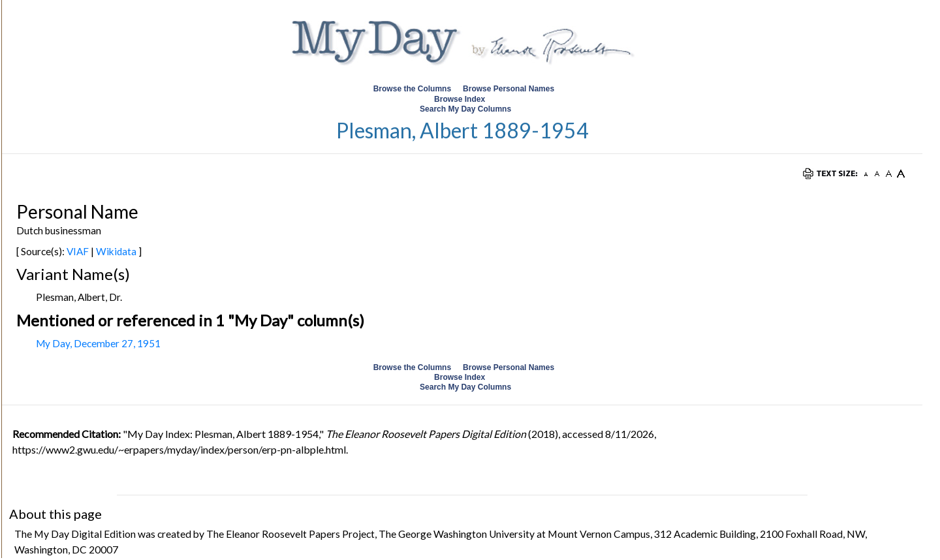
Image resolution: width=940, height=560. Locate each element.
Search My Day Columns (465, 109)
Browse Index (460, 99)
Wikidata (116, 251)
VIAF (78, 251)
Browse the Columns (412, 89)
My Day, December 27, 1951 (98, 343)
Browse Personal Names (509, 89)
